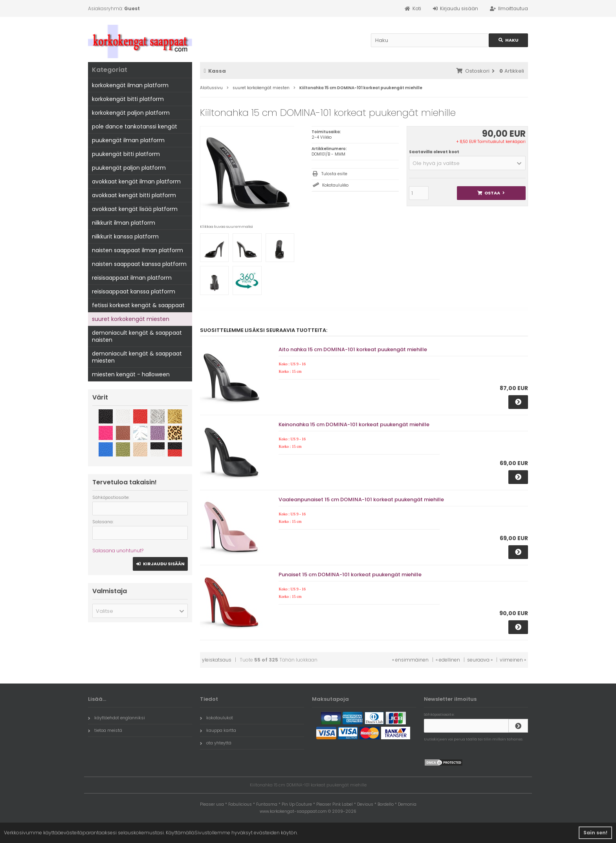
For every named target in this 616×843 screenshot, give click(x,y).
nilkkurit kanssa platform (125, 236)
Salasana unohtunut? (118, 551)
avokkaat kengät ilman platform (136, 181)
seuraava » (480, 660)
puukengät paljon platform (129, 168)
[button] (467, 163)
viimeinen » (513, 660)
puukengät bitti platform (126, 154)
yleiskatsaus (217, 660)
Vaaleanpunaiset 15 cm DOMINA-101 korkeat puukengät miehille (361, 499)
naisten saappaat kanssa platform (139, 264)
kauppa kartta (218, 730)
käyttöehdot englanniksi (116, 718)
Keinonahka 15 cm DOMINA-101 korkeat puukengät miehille (354, 424)
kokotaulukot (216, 718)
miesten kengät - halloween (131, 374)
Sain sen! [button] (595, 833)
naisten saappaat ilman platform (137, 250)
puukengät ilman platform (128, 140)
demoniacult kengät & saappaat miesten (137, 357)
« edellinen (448, 660)
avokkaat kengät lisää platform (135, 209)
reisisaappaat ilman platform (132, 278)
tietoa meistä (105, 730)
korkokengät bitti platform (128, 99)
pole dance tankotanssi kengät (135, 126)
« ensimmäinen (410, 660)
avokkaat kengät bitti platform (134, 195)
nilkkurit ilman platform (124, 223)
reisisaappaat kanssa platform (134, 291)
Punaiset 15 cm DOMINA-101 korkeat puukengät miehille (350, 575)
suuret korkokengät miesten (131, 319)
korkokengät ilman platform (130, 85)
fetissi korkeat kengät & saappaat (138, 305)
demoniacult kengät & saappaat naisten (137, 336)
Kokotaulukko (335, 185)
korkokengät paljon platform (131, 113)
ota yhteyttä (216, 743)
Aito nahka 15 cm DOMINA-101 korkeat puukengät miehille (353, 349)
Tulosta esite (334, 174)
